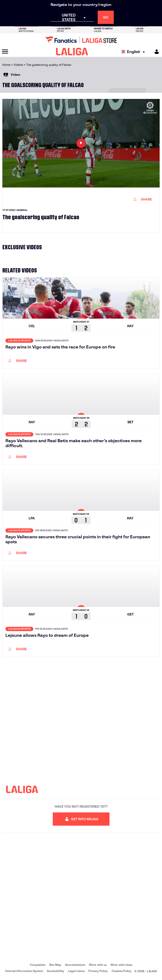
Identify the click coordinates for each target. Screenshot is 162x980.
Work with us (98, 965)
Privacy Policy (98, 971)
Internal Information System (24, 971)
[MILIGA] (155, 52)
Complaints (38, 965)
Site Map (55, 965)
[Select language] (134, 52)
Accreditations (75, 965)
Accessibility (55, 971)
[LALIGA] (72, 52)
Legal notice (76, 971)
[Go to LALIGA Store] (81, 40)
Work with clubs (121, 965)
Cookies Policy (122, 971)
